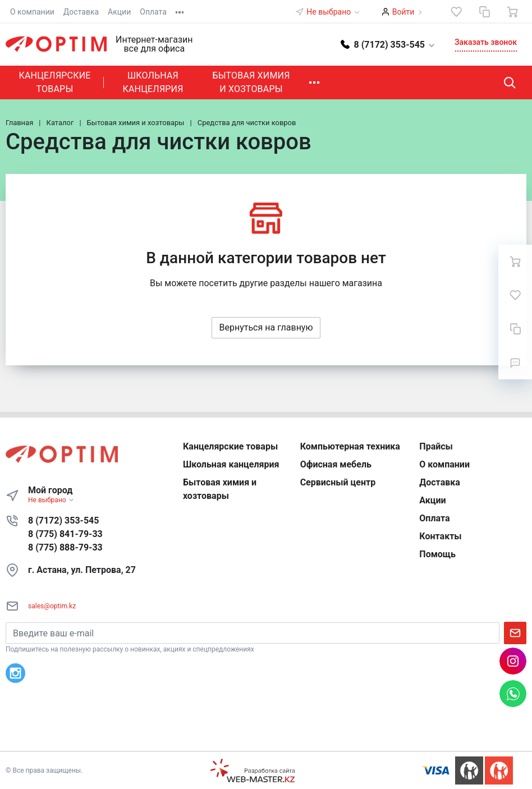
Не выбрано (333, 12)
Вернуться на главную (266, 327)
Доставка (81, 12)
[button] (388, 44)
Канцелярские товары (54, 82)
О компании (32, 12)
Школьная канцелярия (153, 82)
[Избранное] (456, 12)
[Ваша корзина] (512, 12)
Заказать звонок (486, 42)
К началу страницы (266, 734)
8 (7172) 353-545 (63, 520)
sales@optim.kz (52, 606)
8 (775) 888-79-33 (65, 547)
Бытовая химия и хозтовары (251, 82)
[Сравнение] (484, 12)
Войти (403, 12)
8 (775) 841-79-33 (65, 534)
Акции (119, 12)
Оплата (153, 12)
